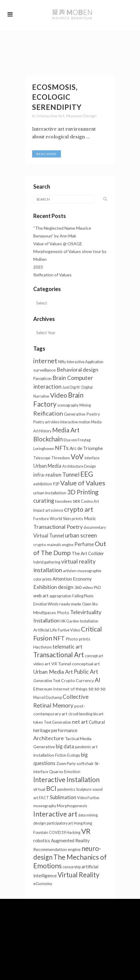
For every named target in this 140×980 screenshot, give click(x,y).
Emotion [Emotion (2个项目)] (72, 771)
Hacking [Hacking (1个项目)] (73, 833)
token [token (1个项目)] (38, 722)
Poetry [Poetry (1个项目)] (39, 422)
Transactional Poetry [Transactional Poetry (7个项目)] (58, 527)
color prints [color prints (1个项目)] (42, 579)
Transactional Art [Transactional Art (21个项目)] (59, 655)
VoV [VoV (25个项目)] (77, 457)
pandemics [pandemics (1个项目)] (66, 789)
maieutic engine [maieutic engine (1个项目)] (60, 545)
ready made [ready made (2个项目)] (70, 604)
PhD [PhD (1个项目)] (97, 588)
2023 (38, 267)
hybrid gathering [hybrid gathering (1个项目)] (47, 562)
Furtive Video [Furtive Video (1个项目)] (69, 630)
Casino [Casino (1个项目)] (87, 501)
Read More (46, 154)
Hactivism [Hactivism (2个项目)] (42, 647)
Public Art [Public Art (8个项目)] (86, 672)
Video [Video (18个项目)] (59, 395)
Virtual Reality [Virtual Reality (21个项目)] (78, 875)
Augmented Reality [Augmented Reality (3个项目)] (70, 840)
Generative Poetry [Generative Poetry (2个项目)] (82, 414)
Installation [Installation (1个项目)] (89, 621)
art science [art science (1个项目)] (54, 510)
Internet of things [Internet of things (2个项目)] (70, 689)
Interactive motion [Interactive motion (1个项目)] (75, 422)
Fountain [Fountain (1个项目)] (41, 833)
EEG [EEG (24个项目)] (87, 474)
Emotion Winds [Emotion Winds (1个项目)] (46, 604)
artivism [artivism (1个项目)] (70, 571)
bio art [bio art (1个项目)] (98, 714)
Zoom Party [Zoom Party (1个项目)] (66, 764)
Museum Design (81, 116)
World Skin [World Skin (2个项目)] (60, 518)
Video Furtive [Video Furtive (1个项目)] (88, 798)
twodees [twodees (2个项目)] (63, 501)
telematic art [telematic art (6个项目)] (67, 647)
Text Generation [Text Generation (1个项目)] (57, 722)
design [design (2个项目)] (40, 823)
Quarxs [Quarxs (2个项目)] (56, 771)
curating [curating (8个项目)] (44, 501)
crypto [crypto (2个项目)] (40, 544)
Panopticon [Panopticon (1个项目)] (42, 379)
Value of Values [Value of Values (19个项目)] (83, 483)
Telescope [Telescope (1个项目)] (42, 458)
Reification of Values (52, 275)
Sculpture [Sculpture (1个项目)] (84, 789)
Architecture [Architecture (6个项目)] (49, 738)
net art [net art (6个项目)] (80, 722)
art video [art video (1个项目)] (52, 422)
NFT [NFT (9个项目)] (59, 638)
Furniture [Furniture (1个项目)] (41, 519)
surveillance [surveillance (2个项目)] (45, 370)
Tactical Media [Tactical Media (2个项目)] (78, 739)
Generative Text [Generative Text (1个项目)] (47, 681)
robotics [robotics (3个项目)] (42, 840)
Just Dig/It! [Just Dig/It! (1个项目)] (71, 387)
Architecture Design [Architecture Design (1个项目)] (79, 466)
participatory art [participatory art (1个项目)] (60, 823)
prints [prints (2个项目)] (77, 518)
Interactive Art (50, 116)
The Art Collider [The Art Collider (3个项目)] (88, 553)
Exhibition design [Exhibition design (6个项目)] (53, 587)
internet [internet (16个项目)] (45, 361)
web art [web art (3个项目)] (41, 596)
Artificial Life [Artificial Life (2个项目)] (45, 630)
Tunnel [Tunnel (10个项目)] (71, 474)
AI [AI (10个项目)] (98, 680)
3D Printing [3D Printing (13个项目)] (83, 492)
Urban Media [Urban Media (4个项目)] (47, 466)
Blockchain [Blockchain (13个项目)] (48, 439)
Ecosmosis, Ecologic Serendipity (57, 97)
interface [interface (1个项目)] (92, 458)
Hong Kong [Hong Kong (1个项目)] (83, 823)
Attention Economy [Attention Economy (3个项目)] (72, 579)
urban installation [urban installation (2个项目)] (50, 493)
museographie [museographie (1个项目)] (89, 571)
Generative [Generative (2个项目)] (44, 747)
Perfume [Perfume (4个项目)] (84, 544)
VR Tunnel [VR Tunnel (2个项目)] (61, 664)
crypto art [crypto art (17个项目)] (79, 509)
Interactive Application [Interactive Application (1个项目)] (85, 362)
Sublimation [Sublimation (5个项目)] (63, 797)
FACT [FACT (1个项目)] (44, 798)
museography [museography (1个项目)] (45, 806)
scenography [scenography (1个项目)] (68, 405)
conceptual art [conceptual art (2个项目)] (86, 664)
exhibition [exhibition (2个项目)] (43, 484)
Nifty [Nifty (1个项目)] (62, 362)
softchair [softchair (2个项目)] (85, 763)
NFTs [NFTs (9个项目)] (62, 448)
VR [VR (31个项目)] (86, 831)
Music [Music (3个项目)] (90, 518)
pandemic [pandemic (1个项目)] (83, 747)
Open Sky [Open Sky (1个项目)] (90, 604)
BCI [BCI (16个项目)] (51, 788)
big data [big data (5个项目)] (65, 746)
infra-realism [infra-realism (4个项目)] (47, 475)
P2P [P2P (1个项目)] (56, 484)
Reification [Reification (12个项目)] (48, 413)
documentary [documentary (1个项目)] (95, 527)
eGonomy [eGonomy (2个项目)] (43, 883)
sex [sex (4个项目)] (76, 501)
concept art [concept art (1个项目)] (94, 656)
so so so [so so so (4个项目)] (97, 689)
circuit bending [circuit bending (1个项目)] (80, 714)
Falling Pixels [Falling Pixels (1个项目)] (83, 596)
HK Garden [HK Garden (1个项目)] (70, 621)
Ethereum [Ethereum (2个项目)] (43, 689)
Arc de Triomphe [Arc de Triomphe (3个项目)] (86, 448)
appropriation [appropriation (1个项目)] (60, 596)
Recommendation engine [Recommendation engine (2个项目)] (57, 849)
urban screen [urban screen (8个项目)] (81, 535)
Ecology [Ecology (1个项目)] (74, 755)
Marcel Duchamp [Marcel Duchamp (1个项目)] (48, 697)
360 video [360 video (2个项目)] (84, 587)
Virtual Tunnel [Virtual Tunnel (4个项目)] (49, 536)
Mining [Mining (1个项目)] (85, 405)
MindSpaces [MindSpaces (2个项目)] (45, 612)
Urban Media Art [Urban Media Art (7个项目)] (53, 672)
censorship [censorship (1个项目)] (72, 867)
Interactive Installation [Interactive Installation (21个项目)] (66, 780)
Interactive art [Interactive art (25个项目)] (55, 814)
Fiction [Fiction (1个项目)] (61, 755)
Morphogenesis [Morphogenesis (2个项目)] (72, 806)
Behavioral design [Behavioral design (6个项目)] (77, 370)
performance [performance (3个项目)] (64, 730)
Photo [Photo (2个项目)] (63, 612)
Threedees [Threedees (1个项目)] (61, 458)
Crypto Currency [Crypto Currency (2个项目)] (77, 680)
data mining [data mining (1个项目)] (88, 815)
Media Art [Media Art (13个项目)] (66, 430)
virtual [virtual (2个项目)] (39, 789)
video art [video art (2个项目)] (42, 664)
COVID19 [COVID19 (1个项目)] (57, 833)
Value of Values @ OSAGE (58, 244)
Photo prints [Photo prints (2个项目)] (78, 639)
